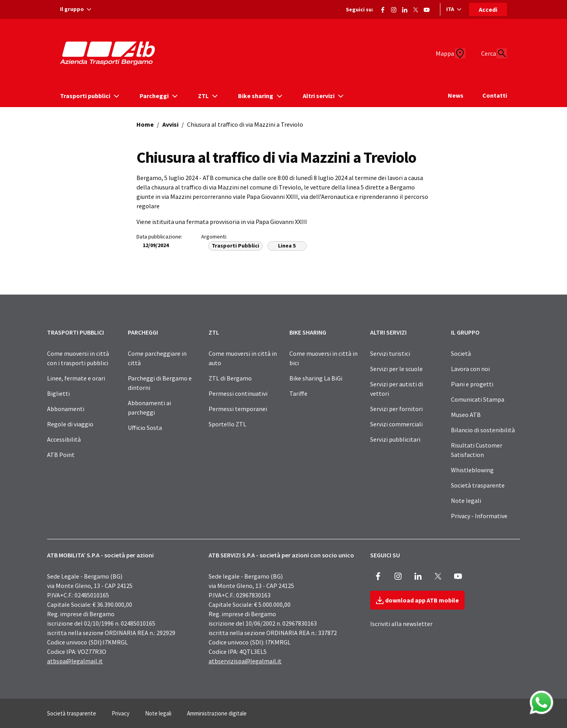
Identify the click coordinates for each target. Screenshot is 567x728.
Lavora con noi (470, 369)
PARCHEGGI (143, 332)
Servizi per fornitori (396, 409)
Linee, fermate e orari (76, 378)
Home (145, 124)
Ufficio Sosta (145, 428)
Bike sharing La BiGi (316, 378)
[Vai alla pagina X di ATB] (416, 8)
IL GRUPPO (465, 332)
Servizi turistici (390, 353)
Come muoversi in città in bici (323, 358)
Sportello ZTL (227, 424)
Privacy (121, 713)
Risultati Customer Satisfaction (477, 450)
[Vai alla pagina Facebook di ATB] (383, 8)
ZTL (214, 332)
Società (461, 353)
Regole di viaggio (70, 424)
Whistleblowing (472, 470)
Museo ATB (466, 415)
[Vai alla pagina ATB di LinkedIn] (405, 8)
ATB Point (61, 455)
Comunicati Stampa (478, 399)
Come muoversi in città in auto (243, 358)
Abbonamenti (66, 409)
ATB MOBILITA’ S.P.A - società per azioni (100, 555)
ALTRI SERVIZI (388, 332)
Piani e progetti (472, 384)
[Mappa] (442, 53)
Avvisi (170, 124)
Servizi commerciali (396, 424)
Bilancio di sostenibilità (483, 430)
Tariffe (298, 393)
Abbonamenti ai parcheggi (149, 408)
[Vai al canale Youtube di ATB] (427, 8)
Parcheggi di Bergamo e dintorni (160, 383)
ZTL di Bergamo (230, 378)
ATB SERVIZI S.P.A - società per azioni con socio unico (281, 555)
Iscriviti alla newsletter (401, 624)
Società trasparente (478, 485)
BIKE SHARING (308, 332)
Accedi (488, 9)
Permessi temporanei (238, 409)
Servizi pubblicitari (395, 439)
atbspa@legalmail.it (75, 661)
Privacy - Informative (479, 516)
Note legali (466, 500)
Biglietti (58, 393)
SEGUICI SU (385, 555)
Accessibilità (64, 439)
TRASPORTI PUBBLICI (75, 332)
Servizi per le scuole (396, 369)
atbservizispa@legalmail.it (245, 661)
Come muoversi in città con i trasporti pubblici (78, 358)
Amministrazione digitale (217, 713)
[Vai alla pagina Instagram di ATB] (394, 8)
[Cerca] (498, 53)
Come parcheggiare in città (157, 358)
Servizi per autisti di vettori (397, 389)
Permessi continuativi (238, 393)
